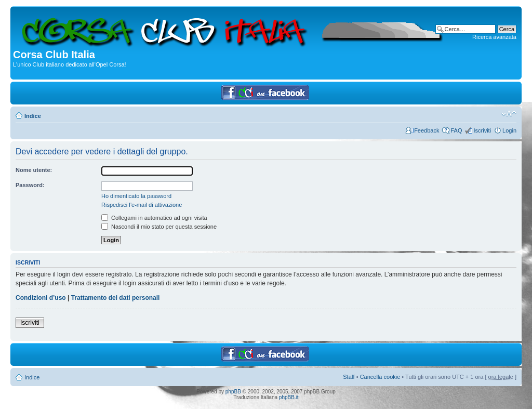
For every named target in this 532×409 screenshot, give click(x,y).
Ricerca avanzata (494, 37)
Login (509, 130)
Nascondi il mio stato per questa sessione (159, 227)
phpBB (233, 392)
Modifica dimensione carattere (509, 114)
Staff (349, 377)
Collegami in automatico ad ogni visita (154, 218)
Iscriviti (482, 130)
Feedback (427, 130)
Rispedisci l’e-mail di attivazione (142, 205)
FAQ (456, 130)
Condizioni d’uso (41, 298)
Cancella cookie (380, 377)
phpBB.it (289, 397)
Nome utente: (34, 170)
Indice (33, 116)
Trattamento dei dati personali (116, 298)
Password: (30, 185)
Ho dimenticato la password (136, 196)
